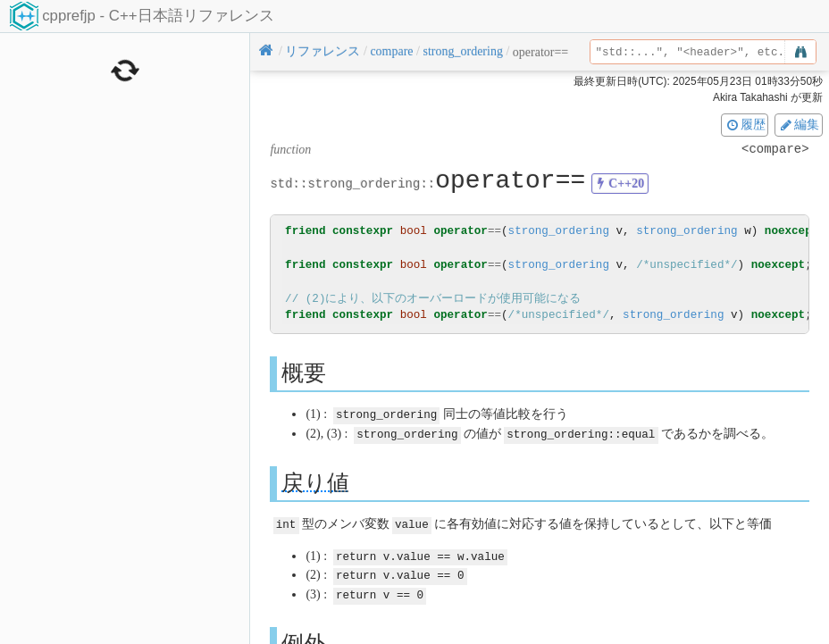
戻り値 (315, 481)
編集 (799, 124)
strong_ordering (559, 231)
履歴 (745, 124)
